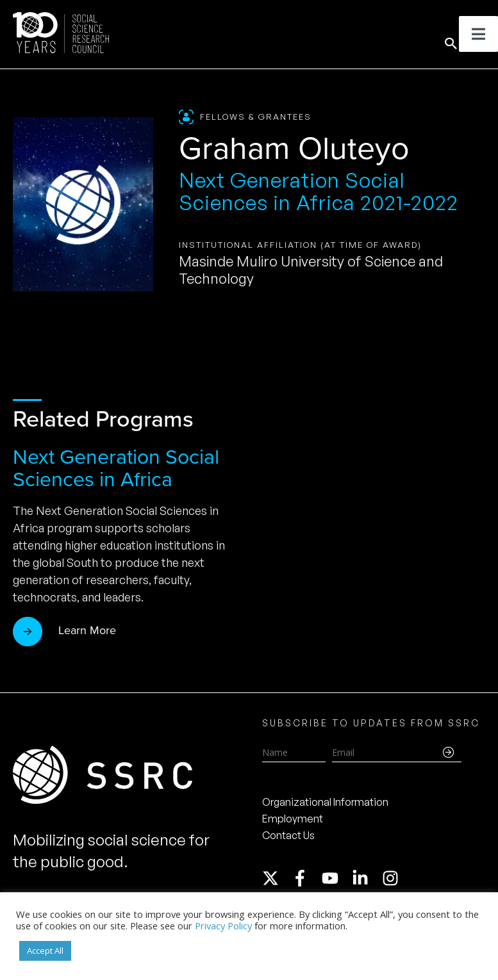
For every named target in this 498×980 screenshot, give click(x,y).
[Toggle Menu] (478, 34)
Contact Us (288, 835)
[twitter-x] (276, 878)
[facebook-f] (306, 878)
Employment (293, 819)
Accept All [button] (45, 951)
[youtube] (336, 878)
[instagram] (393, 878)
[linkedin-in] (366, 878)
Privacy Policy (223, 926)
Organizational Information (325, 802)
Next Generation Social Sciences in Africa (116, 467)
